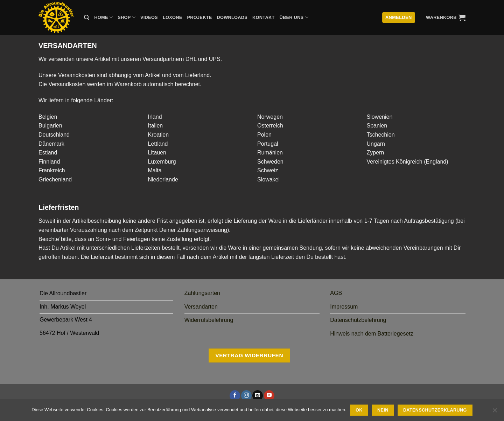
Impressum (344, 307)
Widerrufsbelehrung (209, 320)
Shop (127, 17)
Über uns (294, 17)
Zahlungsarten (202, 293)
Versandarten (201, 307)
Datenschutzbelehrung (358, 320)
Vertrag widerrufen (249, 355)
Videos (149, 17)
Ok (359, 410)
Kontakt (263, 17)
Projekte (199, 17)
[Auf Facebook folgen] (235, 395)
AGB (336, 293)
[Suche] (87, 18)
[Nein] (495, 412)
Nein (383, 410)
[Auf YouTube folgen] (269, 395)
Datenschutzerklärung (435, 410)
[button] (446, 18)
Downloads (232, 17)
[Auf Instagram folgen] (246, 395)
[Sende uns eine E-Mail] (258, 395)
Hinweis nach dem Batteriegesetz (372, 334)
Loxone (173, 17)
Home (103, 17)
